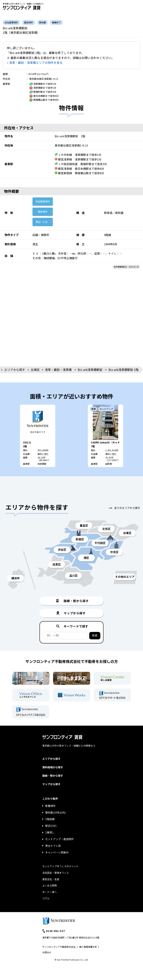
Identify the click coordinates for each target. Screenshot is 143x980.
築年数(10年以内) (55, 812)
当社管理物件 (43, 201)
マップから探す (51, 784)
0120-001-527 (55, 931)
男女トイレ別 (53, 846)
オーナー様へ (50, 892)
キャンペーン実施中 (57, 852)
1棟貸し (50, 832)
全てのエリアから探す (127, 508)
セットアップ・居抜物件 (60, 839)
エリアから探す (15, 370)
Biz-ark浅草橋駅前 (90, 370)
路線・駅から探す (53, 776)
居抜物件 (43, 212)
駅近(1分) (51, 826)
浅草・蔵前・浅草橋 (58, 370)
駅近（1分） (43, 222)
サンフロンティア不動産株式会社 (59, 947)
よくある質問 (50, 885)
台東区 (35, 370)
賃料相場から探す (53, 767)
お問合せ (47, 952)
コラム (46, 898)
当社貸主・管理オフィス (56, 873)
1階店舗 (50, 819)
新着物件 (50, 806)
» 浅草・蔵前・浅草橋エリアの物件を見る (35, 63)
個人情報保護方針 (88, 947)
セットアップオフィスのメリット (60, 866)
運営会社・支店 (51, 879)
